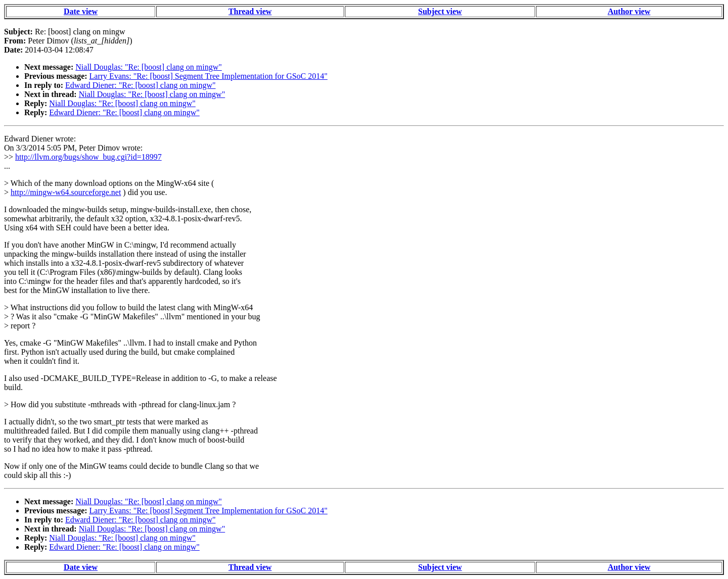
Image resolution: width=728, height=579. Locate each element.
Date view (81, 11)
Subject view (440, 11)
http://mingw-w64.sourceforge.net (66, 192)
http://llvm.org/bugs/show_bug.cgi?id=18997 (88, 157)
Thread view (250, 11)
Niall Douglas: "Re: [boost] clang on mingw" (148, 67)
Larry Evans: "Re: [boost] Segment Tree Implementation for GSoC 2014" (209, 76)
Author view (629, 11)
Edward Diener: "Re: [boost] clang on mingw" (140, 85)
